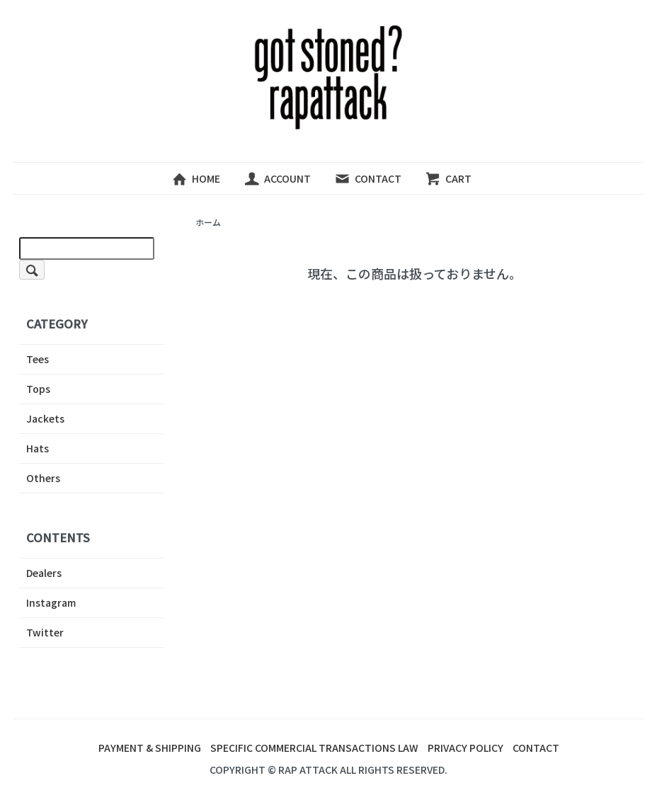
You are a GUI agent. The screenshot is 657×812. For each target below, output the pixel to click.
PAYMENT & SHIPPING (150, 748)
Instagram (51, 602)
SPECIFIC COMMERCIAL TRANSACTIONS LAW (314, 748)
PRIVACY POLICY (465, 748)
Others (43, 478)
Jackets (45, 418)
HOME (196, 178)
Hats (38, 448)
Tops (38, 389)
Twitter (45, 632)
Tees (38, 359)
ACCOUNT (277, 178)
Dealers (44, 573)
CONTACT (368, 178)
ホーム (208, 222)
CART (448, 178)
